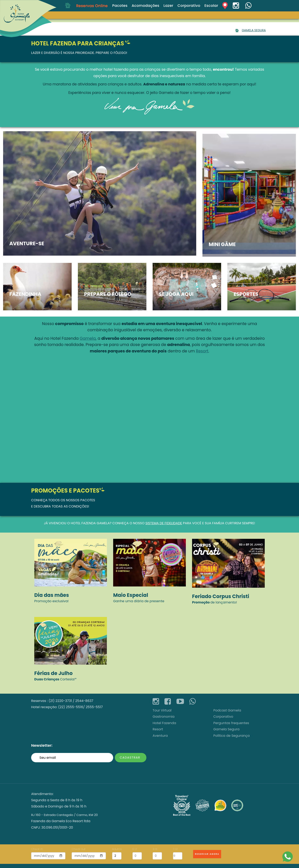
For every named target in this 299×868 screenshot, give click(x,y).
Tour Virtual (162, 710)
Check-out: (79, 849)
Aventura (160, 736)
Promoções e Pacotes (65, 491)
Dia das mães (52, 595)
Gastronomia (164, 717)
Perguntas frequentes (231, 723)
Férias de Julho (53, 673)
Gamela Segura (254, 30)
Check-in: (37, 849)
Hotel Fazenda (83, 523)
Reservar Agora (207, 854)
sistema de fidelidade (164, 523)
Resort (202, 351)
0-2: (135, 849)
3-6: (155, 849)
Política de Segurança (232, 736)
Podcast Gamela (227, 710)
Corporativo (223, 717)
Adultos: (117, 849)
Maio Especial (131, 595)
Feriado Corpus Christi (221, 596)
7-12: (175, 849)
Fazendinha (25, 294)
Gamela (88, 338)
